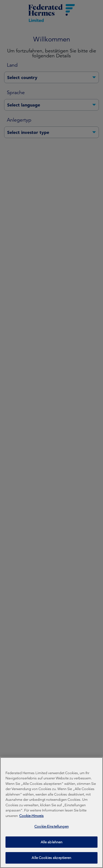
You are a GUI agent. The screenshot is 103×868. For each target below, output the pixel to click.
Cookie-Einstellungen (51, 828)
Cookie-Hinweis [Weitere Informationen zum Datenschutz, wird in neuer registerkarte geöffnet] (31, 817)
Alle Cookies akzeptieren (51, 859)
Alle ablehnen (52, 843)
